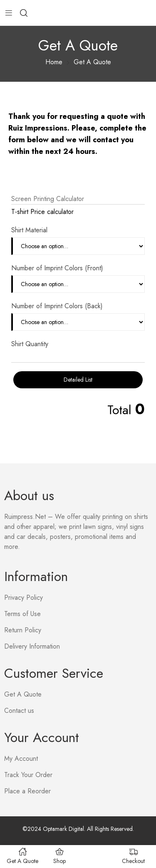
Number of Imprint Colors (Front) (57, 268)
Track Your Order (28, 775)
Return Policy (23, 630)
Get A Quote (23, 694)
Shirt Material (29, 230)
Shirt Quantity (30, 344)
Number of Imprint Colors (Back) (57, 306)
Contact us (19, 711)
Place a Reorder (27, 791)
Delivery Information (32, 646)
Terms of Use (22, 614)
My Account (21, 759)
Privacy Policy (24, 598)
